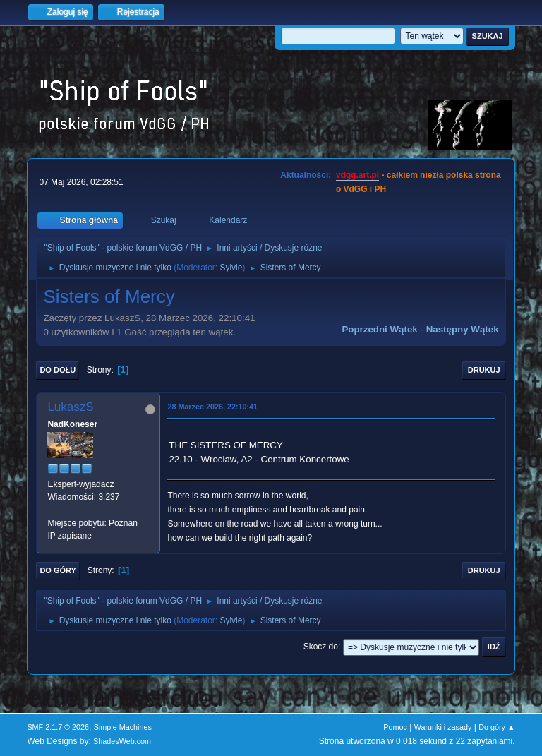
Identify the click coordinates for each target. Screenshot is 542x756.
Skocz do (321, 647)
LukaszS (70, 407)
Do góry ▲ (496, 727)
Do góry (58, 570)
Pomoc (395, 727)
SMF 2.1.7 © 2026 (58, 727)
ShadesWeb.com (122, 741)
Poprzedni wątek (379, 329)
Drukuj (484, 370)
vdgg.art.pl (357, 175)
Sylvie (231, 268)
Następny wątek (463, 329)
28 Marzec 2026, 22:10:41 (212, 407)
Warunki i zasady (443, 727)
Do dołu (58, 370)
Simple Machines (123, 727)
